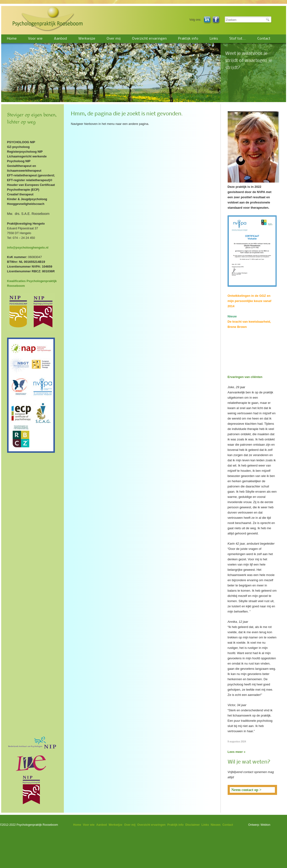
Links (214, 39)
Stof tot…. (238, 39)
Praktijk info (188, 39)
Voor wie (35, 39)
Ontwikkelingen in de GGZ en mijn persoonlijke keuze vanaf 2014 (249, 301)
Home (12, 39)
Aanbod (60, 39)
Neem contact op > (247, 790)
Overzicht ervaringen (149, 39)
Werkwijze (87, 39)
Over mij (114, 39)
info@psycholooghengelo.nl (28, 248)
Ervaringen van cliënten (245, 377)
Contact (264, 39)
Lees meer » (237, 752)
